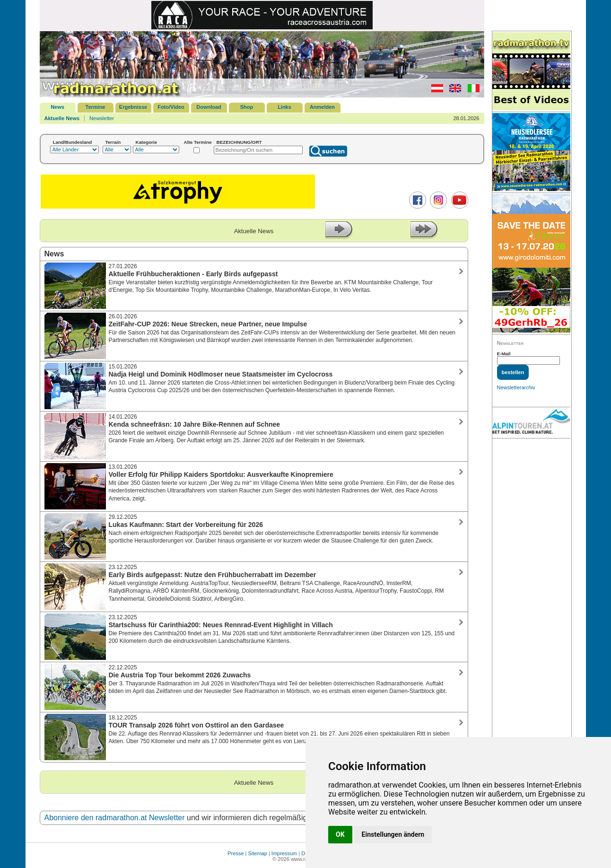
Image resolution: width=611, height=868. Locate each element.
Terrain (113, 142)
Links (284, 107)
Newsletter (102, 118)
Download (209, 107)
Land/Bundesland (73, 142)
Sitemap (258, 853)
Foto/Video (171, 107)
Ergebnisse (133, 107)
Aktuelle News (62, 118)
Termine (96, 107)
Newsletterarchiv (516, 387)
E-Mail (504, 354)
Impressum (284, 853)
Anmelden (322, 107)
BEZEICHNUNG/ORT (239, 142)
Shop (247, 107)
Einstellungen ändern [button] (393, 834)
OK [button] (340, 834)
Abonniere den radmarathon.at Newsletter (115, 818)
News (57, 107)
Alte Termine (198, 142)
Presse (236, 853)
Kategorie (147, 142)
